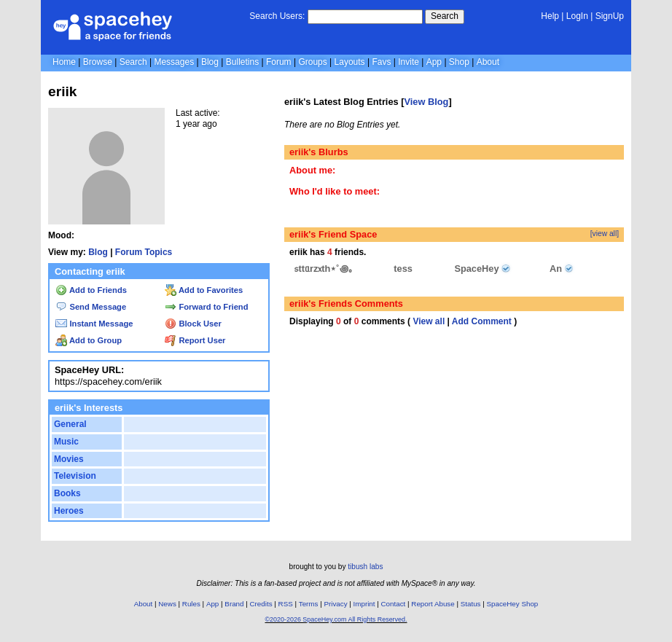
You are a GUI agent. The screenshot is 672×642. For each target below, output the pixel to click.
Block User (193, 324)
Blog (210, 62)
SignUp (610, 16)
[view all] (605, 234)
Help (550, 16)
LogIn (577, 16)
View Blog (426, 102)
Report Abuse (433, 604)
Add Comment (482, 321)
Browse (98, 62)
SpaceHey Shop (513, 604)
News (167, 604)
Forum (279, 62)
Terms (309, 604)
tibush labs (365, 567)
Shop (459, 62)
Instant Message (94, 324)
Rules (191, 604)
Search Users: (277, 16)
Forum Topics (144, 252)
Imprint (364, 604)
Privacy (335, 604)
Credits (261, 604)
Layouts (350, 62)
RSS (286, 604)
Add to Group (89, 340)
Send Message (91, 307)
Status (471, 604)
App (434, 62)
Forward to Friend (206, 307)
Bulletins (242, 62)
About (488, 62)
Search (445, 16)
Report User (195, 340)
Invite (409, 62)
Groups (312, 62)
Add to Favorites (204, 290)
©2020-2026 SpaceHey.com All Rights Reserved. (336, 619)
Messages (174, 62)
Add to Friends (91, 290)
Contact (394, 604)
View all (429, 321)
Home (64, 62)
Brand (234, 604)
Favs (381, 62)
